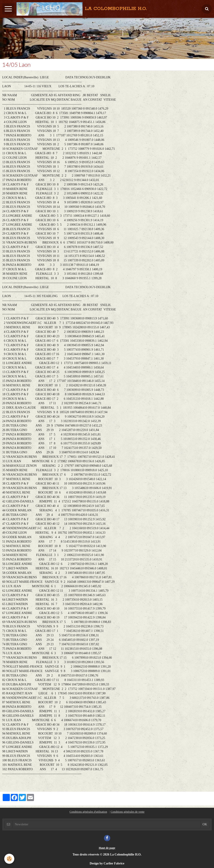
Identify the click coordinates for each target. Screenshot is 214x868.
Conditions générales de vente (128, 812)
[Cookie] (10, 859)
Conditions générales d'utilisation (88, 812)
